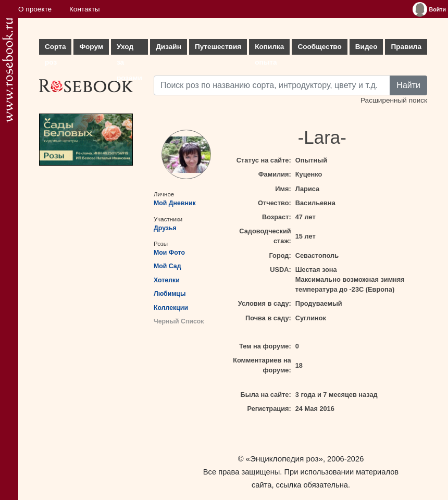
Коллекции (171, 308)
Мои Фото (169, 253)
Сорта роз (55, 49)
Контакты (85, 9)
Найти (408, 85)
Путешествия (218, 47)
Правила (406, 47)
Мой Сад (167, 266)
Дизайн (169, 47)
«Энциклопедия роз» (284, 459)
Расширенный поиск (394, 100)
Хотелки (167, 280)
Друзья (165, 228)
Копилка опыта (269, 49)
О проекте (35, 9)
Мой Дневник (175, 203)
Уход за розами (129, 49)
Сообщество (319, 47)
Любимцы (170, 294)
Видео (366, 47)
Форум (91, 47)
